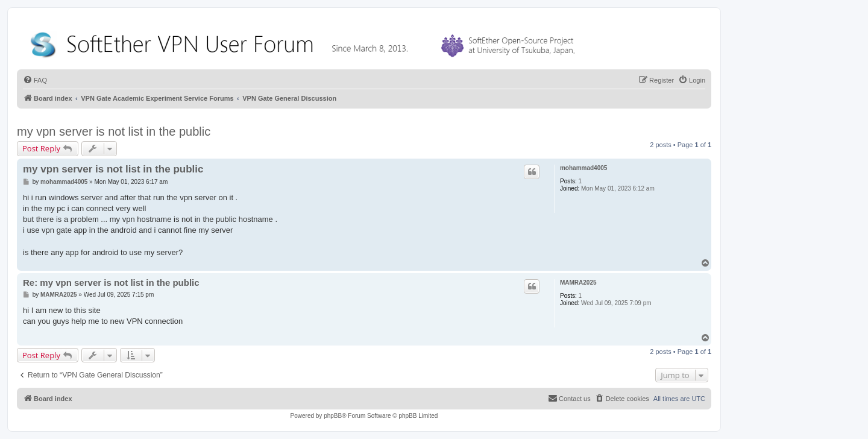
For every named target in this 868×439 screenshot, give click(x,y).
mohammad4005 (583, 168)
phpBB (333, 416)
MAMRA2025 (578, 283)
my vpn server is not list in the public (114, 131)
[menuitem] (35, 80)
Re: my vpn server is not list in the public (111, 283)
